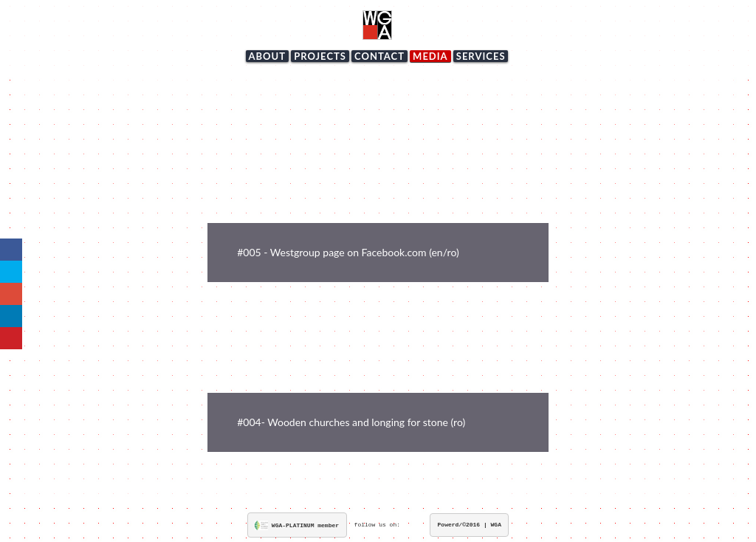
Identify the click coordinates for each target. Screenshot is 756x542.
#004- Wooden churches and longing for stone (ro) (351, 422)
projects (320, 56)
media (430, 56)
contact (379, 56)
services (481, 56)
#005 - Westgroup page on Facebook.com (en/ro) (348, 252)
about (267, 56)
